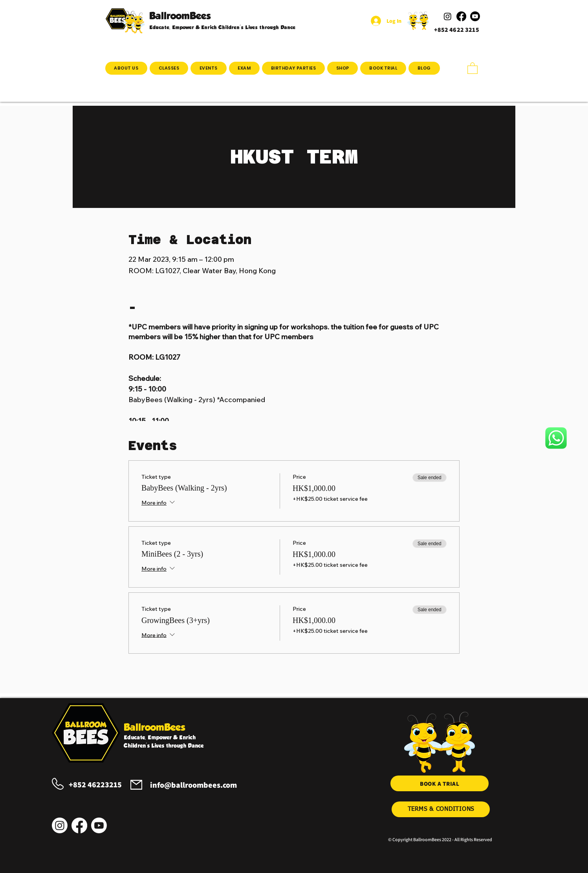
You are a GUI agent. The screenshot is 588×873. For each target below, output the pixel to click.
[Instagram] (60, 825)
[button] (169, 68)
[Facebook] (79, 825)
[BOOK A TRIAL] (440, 783)
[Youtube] (99, 825)
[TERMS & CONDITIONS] (441, 809)
